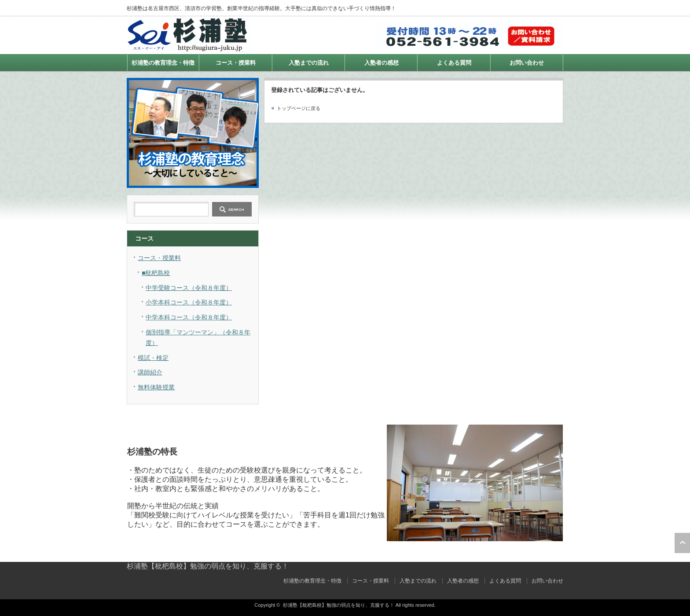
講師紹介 (150, 372)
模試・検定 (153, 358)
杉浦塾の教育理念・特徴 (163, 63)
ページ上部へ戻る (682, 543)
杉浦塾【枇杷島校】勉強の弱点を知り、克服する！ (208, 566)
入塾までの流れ (309, 63)
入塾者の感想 (382, 63)
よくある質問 (454, 63)
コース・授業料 (236, 63)
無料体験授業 (156, 387)
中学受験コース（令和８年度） (189, 288)
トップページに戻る (299, 108)
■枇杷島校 (156, 273)
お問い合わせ (527, 63)
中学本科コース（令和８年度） (189, 317)
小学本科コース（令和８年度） (189, 302)
